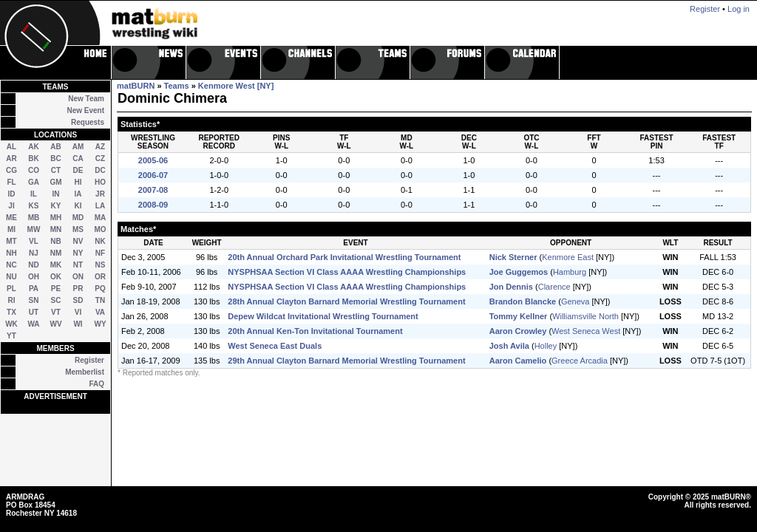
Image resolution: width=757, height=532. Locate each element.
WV (55, 324)
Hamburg (570, 272)
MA (101, 218)
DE (78, 170)
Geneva (576, 301)
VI (78, 312)
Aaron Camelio (518, 361)
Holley (546, 346)
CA (78, 158)
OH (34, 277)
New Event (85, 110)
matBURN (136, 86)
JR (100, 194)
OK (56, 277)
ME (11, 218)
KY (56, 206)
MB (34, 218)
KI (78, 206)
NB (55, 241)
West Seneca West (586, 331)
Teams (177, 86)
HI (78, 182)
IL (34, 194)
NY (78, 253)
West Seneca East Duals (275, 346)
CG (11, 170)
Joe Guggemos (519, 272)
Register (89, 360)
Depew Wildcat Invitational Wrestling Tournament (323, 316)
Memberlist (85, 372)
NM (56, 253)
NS (101, 265)
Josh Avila (509, 346)
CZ (100, 158)
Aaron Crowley (518, 331)
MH (56, 218)
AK (33, 147)
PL (11, 289)
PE (56, 289)
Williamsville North (585, 316)
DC (100, 170)
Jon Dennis (511, 287)
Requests (88, 122)
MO (100, 229)
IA (78, 194)
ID (12, 194)
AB (55, 147)
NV (78, 241)
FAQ (96, 384)
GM (55, 182)
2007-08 (153, 190)
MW (34, 229)
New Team (86, 99)
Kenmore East (568, 257)
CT (56, 170)
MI (11, 229)
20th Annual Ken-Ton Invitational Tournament (315, 331)
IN (56, 194)
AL (11, 147)
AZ (100, 147)
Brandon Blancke (523, 301)
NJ (34, 253)
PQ (100, 289)
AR (11, 158)
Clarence (554, 287)
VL (34, 241)
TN (100, 300)
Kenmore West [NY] (236, 86)
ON (78, 277)
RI (12, 300)
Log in (739, 9)
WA (33, 324)
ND (33, 265)
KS (34, 206)
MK (56, 265)
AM (78, 147)
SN (34, 300)
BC (55, 158)
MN (56, 229)
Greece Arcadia (580, 361)
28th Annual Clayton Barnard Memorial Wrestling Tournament (346, 301)
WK (11, 324)
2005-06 (153, 160)
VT (56, 312)
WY (100, 324)
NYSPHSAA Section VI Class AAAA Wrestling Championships (347, 272)
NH (11, 253)
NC (11, 265)
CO (34, 170)
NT (78, 265)
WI (78, 324)
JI (11, 206)
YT (11, 336)
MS (78, 229)
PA (34, 289)
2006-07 (153, 175)
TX (11, 312)
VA (100, 312)
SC (56, 300)
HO (100, 182)
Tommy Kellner (519, 316)
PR (78, 289)
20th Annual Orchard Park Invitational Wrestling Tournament (344, 257)
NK (100, 241)
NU (11, 277)
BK (33, 158)
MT (11, 241)
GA (34, 182)
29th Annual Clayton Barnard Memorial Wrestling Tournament (346, 361)
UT (34, 312)
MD (78, 218)
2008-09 (153, 205)
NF (100, 253)
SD (78, 300)
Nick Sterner (513, 257)
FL (11, 182)
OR (100, 277)
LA (100, 206)
